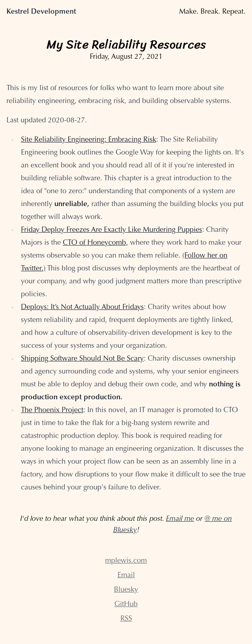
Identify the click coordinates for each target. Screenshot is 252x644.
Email (126, 576)
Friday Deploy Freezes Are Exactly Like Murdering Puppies (112, 230)
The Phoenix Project (52, 411)
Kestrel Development (41, 12)
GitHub (126, 605)
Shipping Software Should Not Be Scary (82, 359)
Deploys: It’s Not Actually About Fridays (82, 308)
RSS (126, 619)
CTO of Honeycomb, (95, 243)
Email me (180, 519)
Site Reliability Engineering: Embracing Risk (89, 140)
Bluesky (126, 590)
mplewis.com (126, 561)
